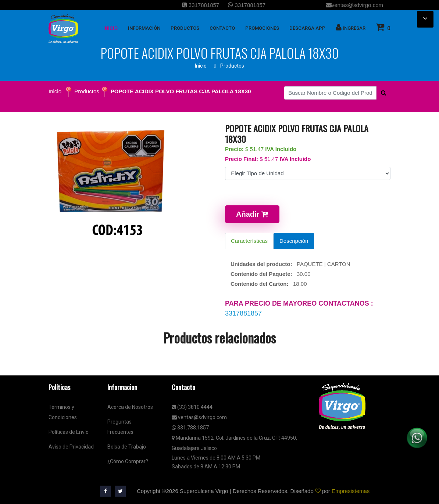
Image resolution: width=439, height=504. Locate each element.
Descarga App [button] (307, 28)
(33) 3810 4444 (192, 407)
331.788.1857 (190, 428)
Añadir (252, 214)
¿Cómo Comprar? (128, 461)
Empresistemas (351, 491)
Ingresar (351, 27)
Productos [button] (185, 28)
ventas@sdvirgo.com (354, 5)
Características (249, 241)
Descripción (294, 241)
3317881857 (201, 5)
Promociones (262, 28)
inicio (110, 28)
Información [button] (144, 28)
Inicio (201, 66)
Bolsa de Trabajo (127, 447)
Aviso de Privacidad (71, 447)
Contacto (222, 28)
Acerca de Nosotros (130, 407)
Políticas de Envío (69, 432)
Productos (232, 66)
